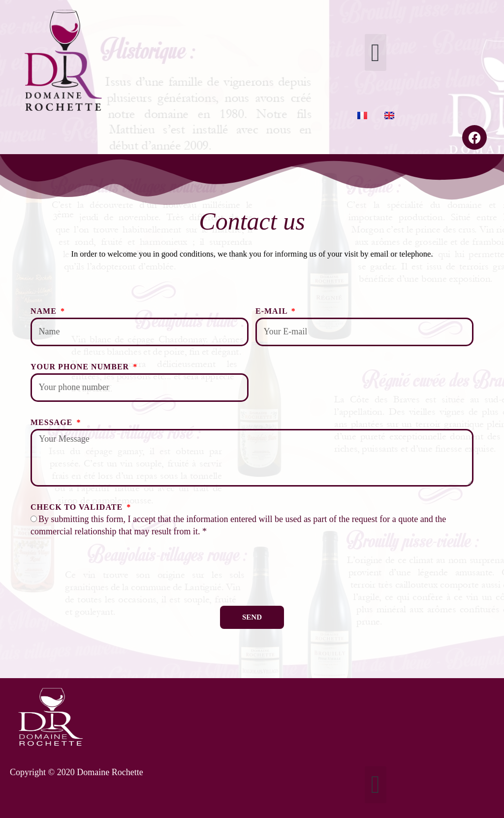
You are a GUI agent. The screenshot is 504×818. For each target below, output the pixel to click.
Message (53, 422)
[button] (375, 52)
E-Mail (273, 311)
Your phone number (81, 367)
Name (45, 311)
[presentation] (105, 572)
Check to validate (78, 507)
